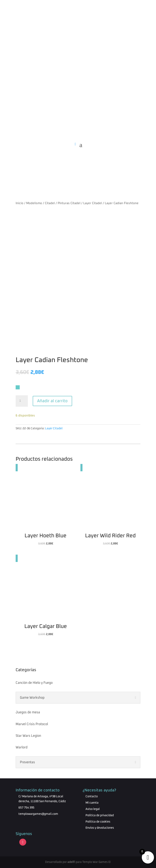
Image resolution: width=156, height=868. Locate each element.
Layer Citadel (93, 203)
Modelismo (34, 203)
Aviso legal (93, 809)
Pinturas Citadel (69, 203)
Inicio (19, 203)
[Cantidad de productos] (22, 401)
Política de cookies (98, 822)
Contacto (92, 796)
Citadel (50, 203)
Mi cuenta (92, 803)
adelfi (71, 862)
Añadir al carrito (52, 401)
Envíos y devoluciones (100, 828)
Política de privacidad (100, 815)
